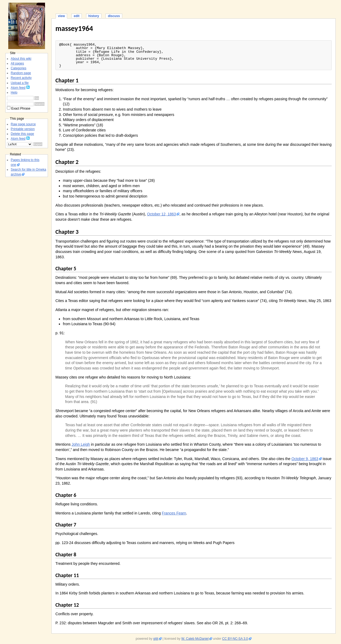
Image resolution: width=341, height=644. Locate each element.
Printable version (23, 129)
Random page (21, 73)
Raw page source (23, 124)
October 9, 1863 (305, 459)
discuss (114, 16)
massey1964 (74, 28)
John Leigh (81, 444)
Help (14, 92)
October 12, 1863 (161, 214)
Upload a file (20, 83)
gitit (156, 639)
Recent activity (21, 78)
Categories (18, 68)
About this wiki (21, 59)
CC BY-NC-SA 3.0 (235, 639)
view (61, 16)
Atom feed (18, 88)
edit (77, 16)
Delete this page (22, 134)
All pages (17, 63)
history (94, 16)
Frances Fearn (174, 513)
